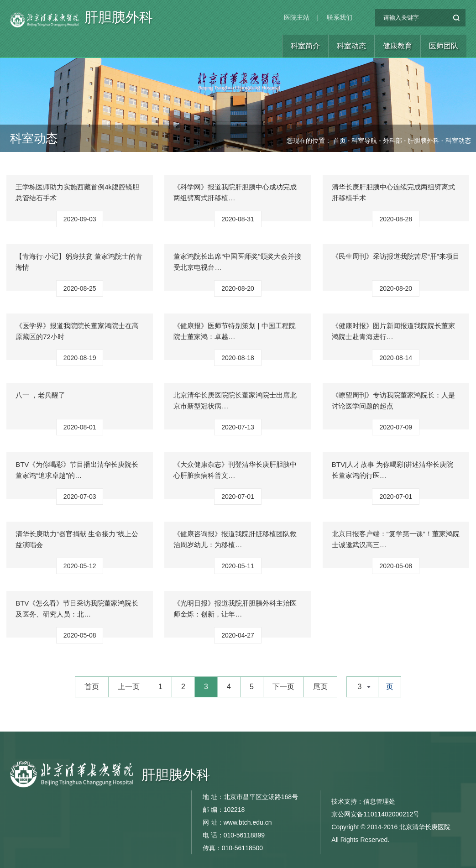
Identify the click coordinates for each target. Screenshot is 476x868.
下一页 (283, 687)
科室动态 (351, 46)
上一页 (129, 687)
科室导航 (364, 141)
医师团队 (444, 46)
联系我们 (340, 17)
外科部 (392, 141)
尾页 (320, 687)
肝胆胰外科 (119, 21)
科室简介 (305, 46)
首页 (340, 141)
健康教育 (398, 46)
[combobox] (362, 687)
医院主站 (297, 17)
